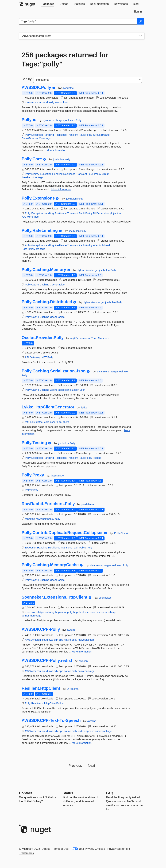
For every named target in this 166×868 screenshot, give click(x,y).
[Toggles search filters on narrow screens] (141, 36)
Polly (51, 102)
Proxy (35, 490)
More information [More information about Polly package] (56, 150)
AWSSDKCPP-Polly (41, 629)
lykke (84, 407)
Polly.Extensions (38, 198)
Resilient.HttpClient (41, 688)
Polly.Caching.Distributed (47, 302)
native (67, 640)
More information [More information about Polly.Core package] (61, 189)
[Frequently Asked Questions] (110, 793)
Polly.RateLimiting (40, 230)
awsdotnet (68, 88)
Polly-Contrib (122, 533)
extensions (31, 612)
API (27, 357)
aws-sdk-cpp (56, 640)
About (46, 849)
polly (33, 422)
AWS (28, 102)
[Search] (141, 21)
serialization (72, 390)
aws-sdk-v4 (61, 102)
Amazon (36, 102)
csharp (54, 422)
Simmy (35, 174)
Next (91, 766)
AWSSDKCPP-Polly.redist (47, 660)
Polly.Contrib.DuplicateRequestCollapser (62, 533)
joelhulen (70, 120)
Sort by (27, 79)
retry (52, 612)
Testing (97, 458)
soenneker (105, 598)
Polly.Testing (34, 443)
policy (51, 519)
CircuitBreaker (30, 138)
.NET (44, 357)
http (57, 612)
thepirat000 (57, 475)
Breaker (106, 135)
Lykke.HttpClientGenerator (48, 407)
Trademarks (26, 853)
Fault (82, 135)
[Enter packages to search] (78, 21)
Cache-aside (57, 284)
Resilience (61, 135)
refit (27, 422)
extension (101, 612)
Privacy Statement (119, 849)
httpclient (43, 612)
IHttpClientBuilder (54, 703)
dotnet (25, 616)
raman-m (86, 338)
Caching (44, 284)
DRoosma (73, 689)
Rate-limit (27, 249)
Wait (96, 245)
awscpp (71, 630)
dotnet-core (43, 422)
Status (68, 793)
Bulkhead (104, 245)
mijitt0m (75, 338)
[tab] (48, 4)
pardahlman (88, 504)
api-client (64, 422)
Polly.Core (32, 159)
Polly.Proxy (33, 475)
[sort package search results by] (88, 80)
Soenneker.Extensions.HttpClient (54, 597)
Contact (25, 793)
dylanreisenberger (54, 120)
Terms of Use (60, 849)
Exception (37, 135)
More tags (45, 138)
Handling (49, 135)
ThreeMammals (100, 338)
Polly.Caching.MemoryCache (50, 565)
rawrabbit (41, 519)
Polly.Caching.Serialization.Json (54, 371)
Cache (35, 284)
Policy (89, 135)
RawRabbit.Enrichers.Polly (48, 504)
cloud (45, 102)
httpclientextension (84, 612)
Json (83, 390)
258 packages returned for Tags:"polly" (65, 59)
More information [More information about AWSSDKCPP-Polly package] (82, 652)
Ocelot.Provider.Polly (43, 338)
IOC (24, 217)
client (63, 612)
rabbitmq (30, 519)
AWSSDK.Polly (36, 87)
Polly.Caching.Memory (44, 270)
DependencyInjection (109, 213)
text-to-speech (86, 731)
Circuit (97, 135)
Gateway (35, 357)
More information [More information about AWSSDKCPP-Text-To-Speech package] (82, 743)
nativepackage (86, 640)
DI (94, 213)
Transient (73, 135)
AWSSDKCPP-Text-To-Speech (51, 720)
